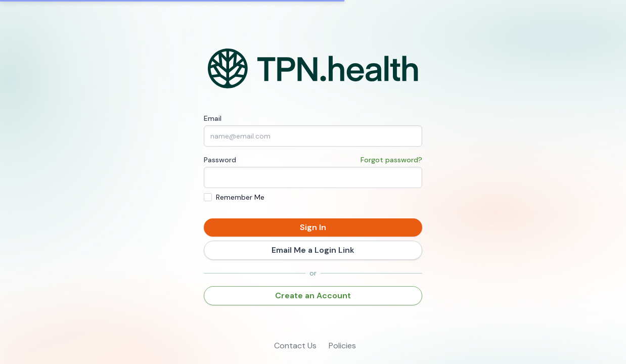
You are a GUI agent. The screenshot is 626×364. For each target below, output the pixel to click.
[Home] (313, 69)
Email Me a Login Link (313, 250)
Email (213, 118)
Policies (342, 346)
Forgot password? (391, 160)
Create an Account (313, 295)
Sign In (313, 227)
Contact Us (295, 346)
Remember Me (240, 197)
